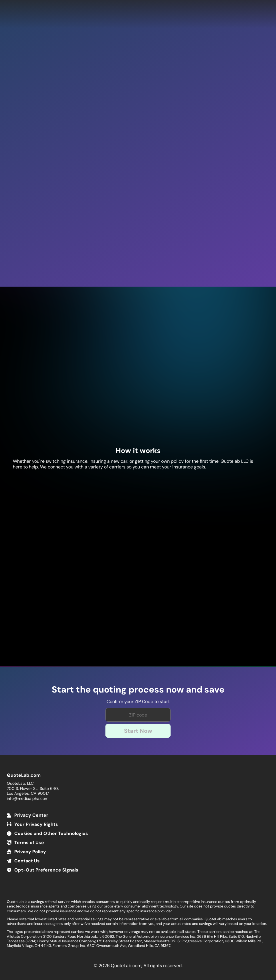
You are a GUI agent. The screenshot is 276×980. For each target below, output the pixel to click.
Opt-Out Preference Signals (46, 870)
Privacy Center (31, 815)
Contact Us (27, 861)
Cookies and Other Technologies (51, 833)
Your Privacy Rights (36, 824)
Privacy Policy (30, 852)
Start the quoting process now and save (138, 690)
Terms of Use (29, 843)
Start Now (138, 731)
